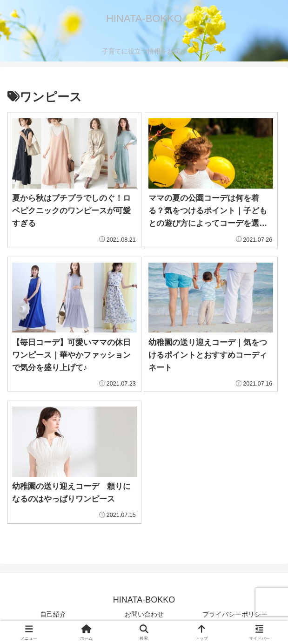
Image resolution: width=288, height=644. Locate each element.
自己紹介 (53, 614)
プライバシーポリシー (235, 614)
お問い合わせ (144, 614)
